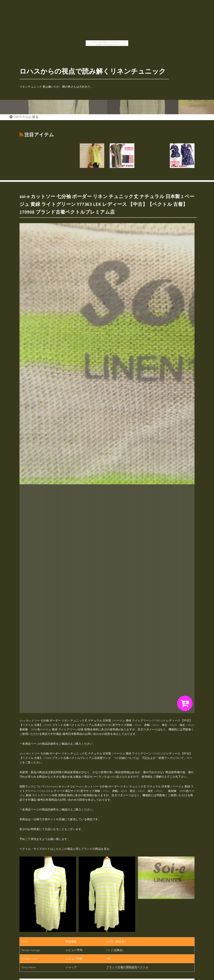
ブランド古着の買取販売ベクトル (127, 967)
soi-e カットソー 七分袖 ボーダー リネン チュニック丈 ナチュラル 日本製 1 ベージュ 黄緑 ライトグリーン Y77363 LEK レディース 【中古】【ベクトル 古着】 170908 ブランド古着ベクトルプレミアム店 (107, 204)
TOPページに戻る (24, 117)
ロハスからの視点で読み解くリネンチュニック (93, 71)
